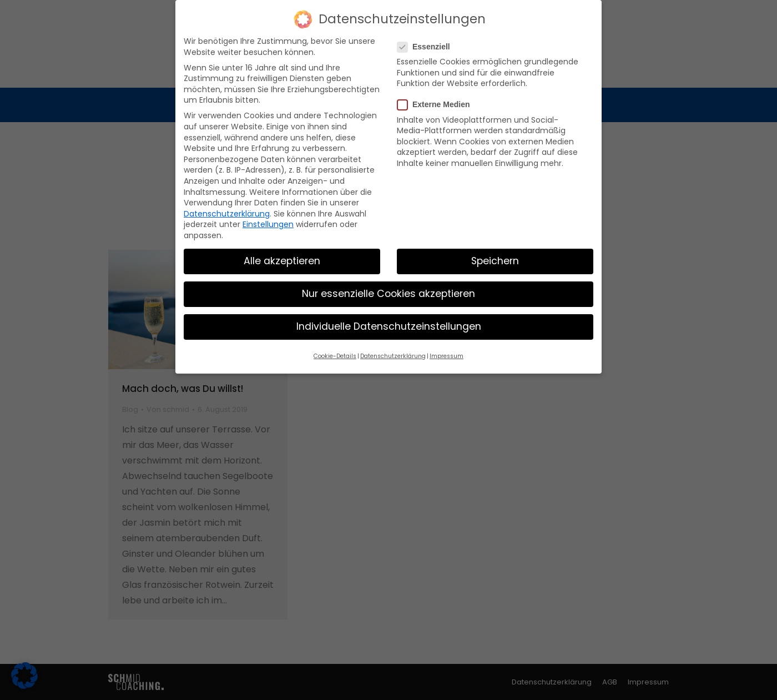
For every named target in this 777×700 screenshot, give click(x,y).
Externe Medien (437, 105)
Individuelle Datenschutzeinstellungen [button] (389, 326)
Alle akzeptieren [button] (282, 261)
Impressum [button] (446, 356)
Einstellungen (268, 224)
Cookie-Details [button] (335, 356)
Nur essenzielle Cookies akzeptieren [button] (389, 294)
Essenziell (427, 47)
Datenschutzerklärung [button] (393, 356)
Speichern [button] (495, 261)
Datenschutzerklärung (227, 214)
